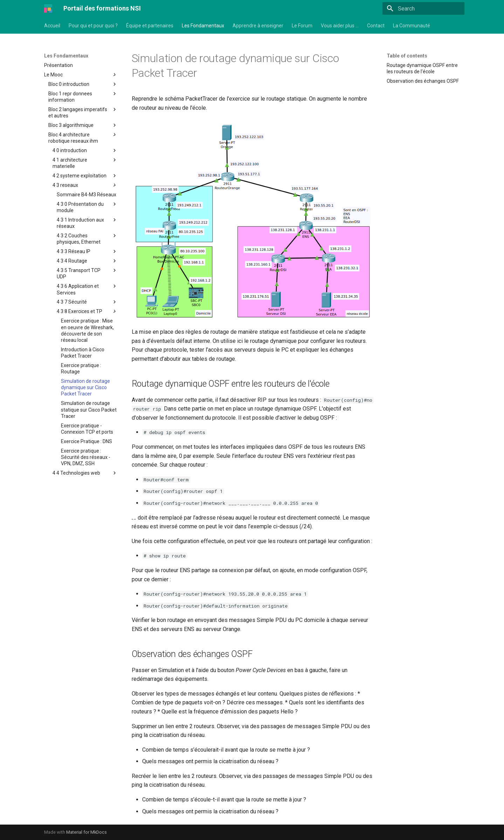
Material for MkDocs (87, 832)
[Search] (423, 8)
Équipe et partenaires (150, 26)
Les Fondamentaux (203, 26)
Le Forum (302, 26)
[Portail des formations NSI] (48, 8)
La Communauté (412, 26)
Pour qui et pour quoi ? (93, 26)
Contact (376, 26)
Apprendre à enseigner (258, 26)
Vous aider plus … (340, 26)
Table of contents (407, 56)
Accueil (52, 26)
